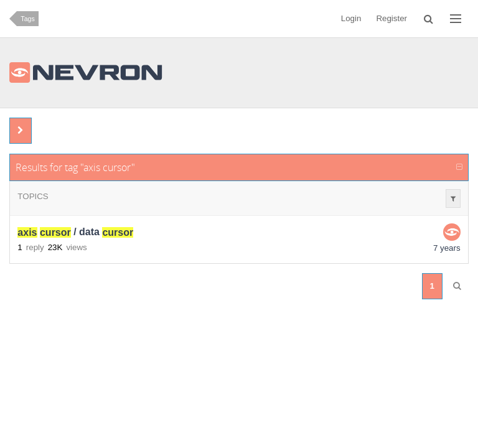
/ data (75, 232)
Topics (33, 196)
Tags (28, 19)
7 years (447, 248)
